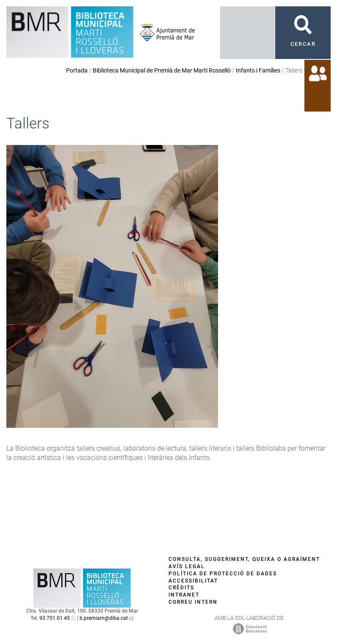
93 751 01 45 (55, 618)
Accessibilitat (193, 581)
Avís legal (187, 566)
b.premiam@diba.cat (104, 618)
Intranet (184, 595)
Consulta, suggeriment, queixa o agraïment (244, 559)
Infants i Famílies (258, 70)
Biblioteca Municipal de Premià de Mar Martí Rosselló (162, 70)
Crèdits (181, 588)
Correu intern (193, 602)
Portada (77, 70)
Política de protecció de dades (223, 574)
